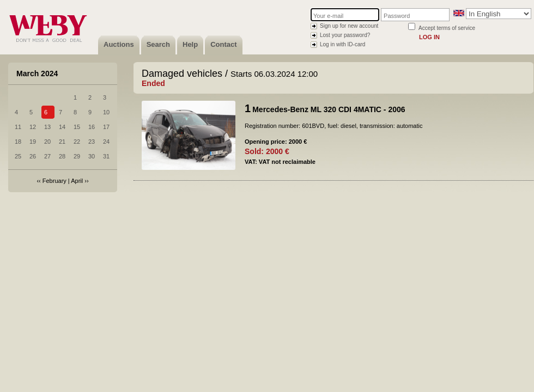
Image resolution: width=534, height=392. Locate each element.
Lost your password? (345, 35)
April (77, 181)
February (54, 181)
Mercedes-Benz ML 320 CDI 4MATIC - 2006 (329, 109)
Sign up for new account (349, 26)
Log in (429, 37)
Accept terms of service (447, 28)
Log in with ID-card (342, 44)
